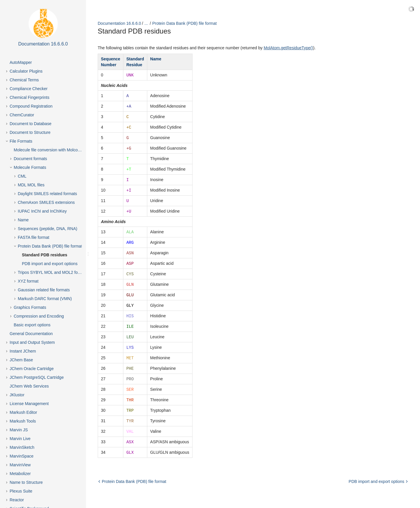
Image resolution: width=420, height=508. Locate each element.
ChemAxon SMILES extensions (46, 202)
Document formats (30, 159)
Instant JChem (23, 351)
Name (23, 220)
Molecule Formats (30, 167)
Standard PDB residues (45, 255)
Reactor (17, 500)
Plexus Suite (21, 491)
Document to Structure (30, 132)
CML (22, 176)
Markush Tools (23, 421)
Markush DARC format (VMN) (45, 299)
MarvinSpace (22, 456)
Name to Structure (26, 482)
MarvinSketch (22, 447)
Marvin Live (20, 439)
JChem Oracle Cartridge (32, 369)
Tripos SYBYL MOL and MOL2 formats (53, 272)
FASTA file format (34, 237)
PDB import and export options (50, 264)
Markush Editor (23, 412)
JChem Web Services (29, 386)
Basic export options (32, 325)
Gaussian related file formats (44, 290)
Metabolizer (20, 474)
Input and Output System (32, 342)
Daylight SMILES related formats (47, 194)
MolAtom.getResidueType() (288, 48)
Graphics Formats (30, 307)
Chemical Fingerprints (29, 97)
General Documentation (31, 334)
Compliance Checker (29, 89)
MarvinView (20, 465)
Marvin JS (19, 430)
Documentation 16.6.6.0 (119, 23)
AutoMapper (21, 62)
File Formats (21, 141)
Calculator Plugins (26, 71)
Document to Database (30, 124)
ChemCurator (22, 115)
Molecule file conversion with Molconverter (52, 150)
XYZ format (28, 281)
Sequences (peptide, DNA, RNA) (48, 229)
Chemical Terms (24, 80)
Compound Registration (31, 106)
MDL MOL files (31, 185)
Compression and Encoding (39, 316)
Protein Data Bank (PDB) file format (50, 246)
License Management (29, 404)
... (146, 23)
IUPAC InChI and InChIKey (42, 211)
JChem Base (21, 360)
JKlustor (17, 395)
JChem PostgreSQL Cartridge (37, 377)
